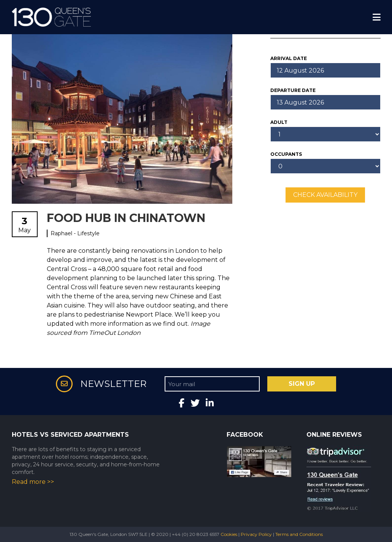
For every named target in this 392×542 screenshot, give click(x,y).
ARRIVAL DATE (289, 58)
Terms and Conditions (299, 534)
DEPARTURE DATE (293, 90)
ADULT (279, 122)
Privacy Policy (256, 534)
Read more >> (33, 482)
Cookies (229, 534)
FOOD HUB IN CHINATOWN (126, 218)
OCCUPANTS (286, 154)
